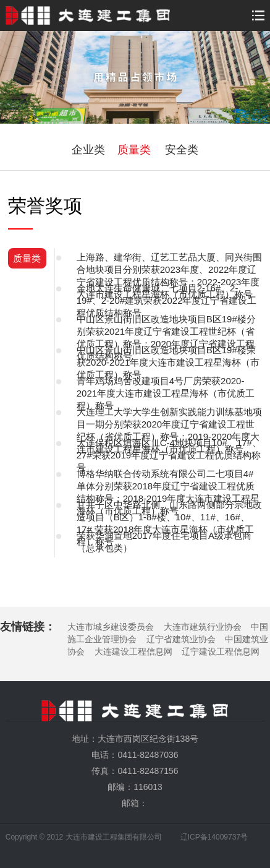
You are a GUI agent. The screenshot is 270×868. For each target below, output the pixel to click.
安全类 (182, 150)
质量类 (134, 150)
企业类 (88, 150)
